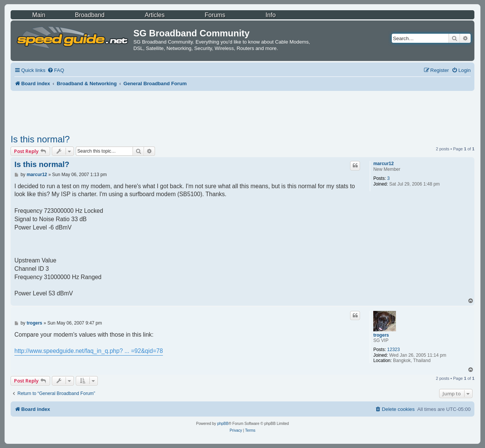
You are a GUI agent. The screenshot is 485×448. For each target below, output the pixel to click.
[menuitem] (56, 70)
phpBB (223, 424)
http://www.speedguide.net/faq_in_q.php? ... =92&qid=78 (89, 351)
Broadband (90, 15)
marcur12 (383, 164)
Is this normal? (40, 139)
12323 (393, 350)
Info (271, 15)
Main (39, 15)
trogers (381, 335)
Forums (215, 15)
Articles (155, 15)
